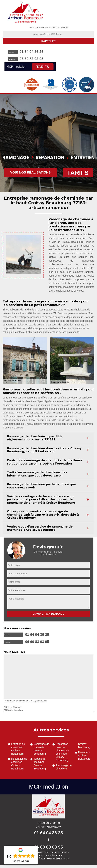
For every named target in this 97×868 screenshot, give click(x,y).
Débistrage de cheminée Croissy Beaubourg (41, 749)
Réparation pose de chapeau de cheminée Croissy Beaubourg (62, 752)
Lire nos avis (21, 861)
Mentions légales (48, 856)
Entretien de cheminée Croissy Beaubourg (18, 749)
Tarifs (43, 67)
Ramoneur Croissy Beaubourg (84, 756)
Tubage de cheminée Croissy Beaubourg (40, 764)
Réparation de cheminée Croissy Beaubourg (19, 764)
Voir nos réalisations (30, 172)
